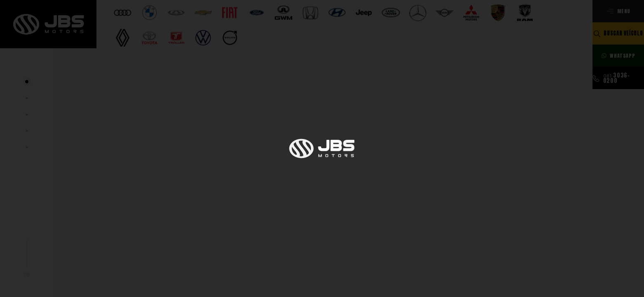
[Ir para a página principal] (48, 24)
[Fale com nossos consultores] (618, 56)
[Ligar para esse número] (618, 78)
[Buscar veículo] (618, 33)
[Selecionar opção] (123, 21)
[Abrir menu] (618, 11)
